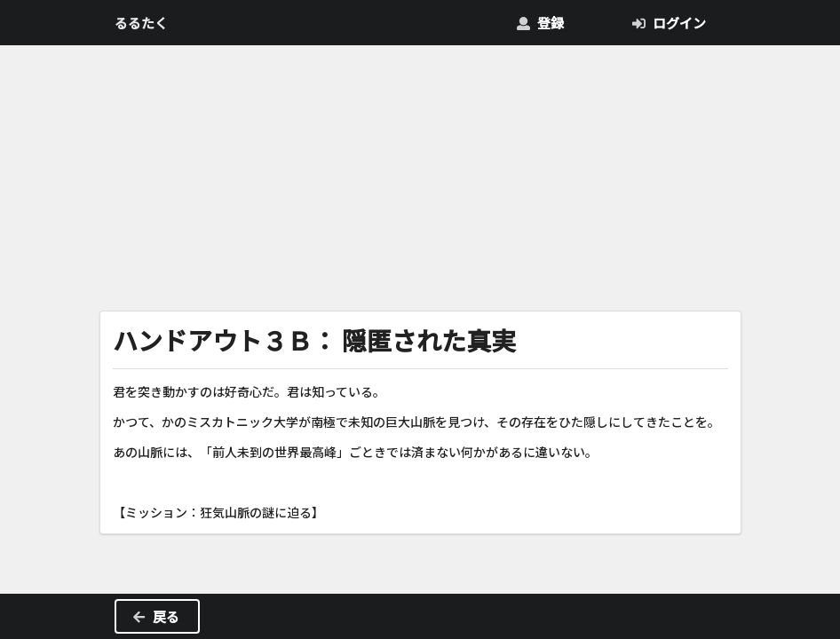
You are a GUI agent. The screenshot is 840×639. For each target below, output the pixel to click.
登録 (540, 23)
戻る (155, 616)
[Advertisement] (420, 174)
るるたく (141, 23)
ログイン (669, 23)
